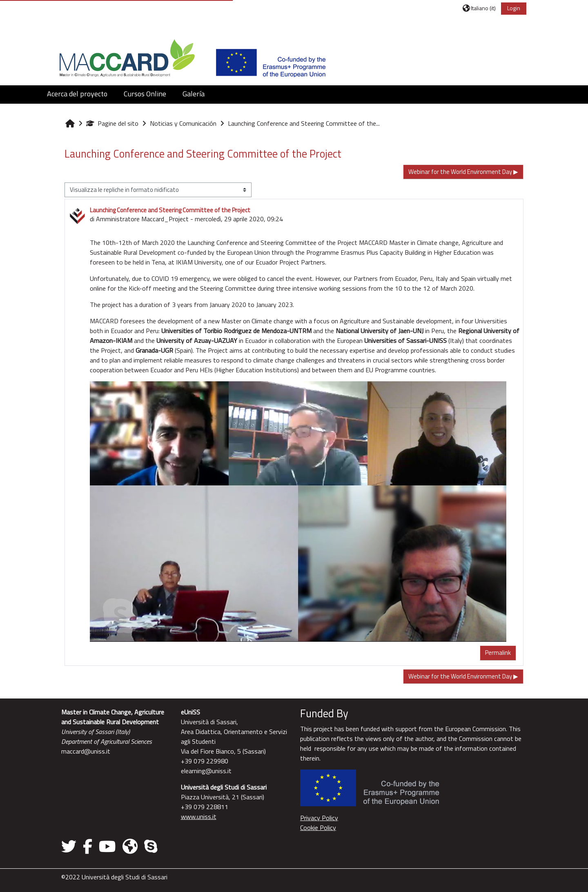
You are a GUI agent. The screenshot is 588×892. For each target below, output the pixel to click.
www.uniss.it (199, 816)
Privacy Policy (319, 818)
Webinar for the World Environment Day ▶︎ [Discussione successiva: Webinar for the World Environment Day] (463, 172)
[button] (479, 8)
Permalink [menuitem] (498, 653)
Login (514, 8)
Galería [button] (194, 94)
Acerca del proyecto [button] (77, 94)
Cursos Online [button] (145, 94)
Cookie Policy (318, 827)
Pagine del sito (112, 123)
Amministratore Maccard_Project (142, 219)
